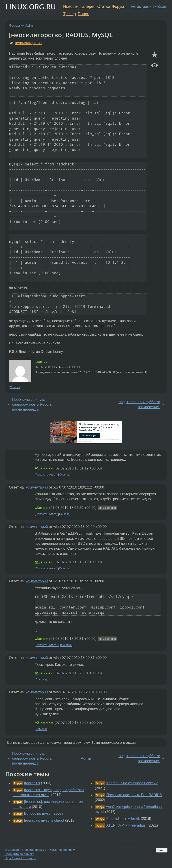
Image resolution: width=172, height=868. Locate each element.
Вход (162, 6)
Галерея (88, 6)
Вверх (162, 850)
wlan (38, 362)
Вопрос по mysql (38, 813)
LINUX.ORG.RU (31, 7)
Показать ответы (47, 645)
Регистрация (142, 6)
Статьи (104, 6)
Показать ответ (46, 475)
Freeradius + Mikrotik (123, 819)
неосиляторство (28, 43)
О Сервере (12, 850)
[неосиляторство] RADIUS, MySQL (61, 35)
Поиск (83, 14)
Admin (31, 25)
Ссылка (15, 387)
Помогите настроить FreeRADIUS (134, 795)
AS (37, 468)
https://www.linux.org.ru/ (20, 858)
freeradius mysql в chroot (44, 820)
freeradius (32, 783)
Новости (71, 6)
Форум (118, 6)
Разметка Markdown (63, 850)
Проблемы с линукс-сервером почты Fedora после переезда (32, 405)
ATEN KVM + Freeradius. (127, 825)
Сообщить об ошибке (19, 854)
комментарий (37, 487)
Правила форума (34, 850)
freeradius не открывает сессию (132, 783)
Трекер (70, 14)
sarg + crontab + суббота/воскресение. (139, 404)
